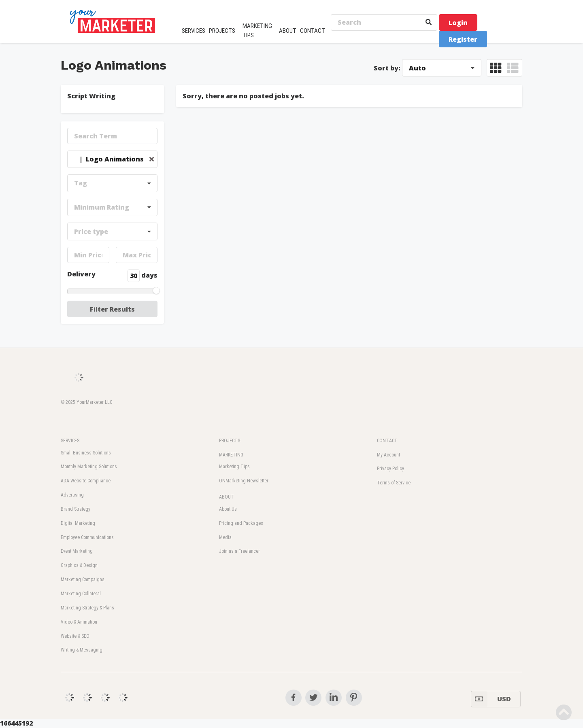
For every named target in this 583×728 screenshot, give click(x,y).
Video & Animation (79, 622)
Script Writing (91, 96)
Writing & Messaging (82, 650)
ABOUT (288, 31)
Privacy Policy (390, 469)
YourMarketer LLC (94, 402)
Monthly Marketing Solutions (89, 467)
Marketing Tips (234, 467)
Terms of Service (394, 483)
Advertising (72, 495)
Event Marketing (77, 551)
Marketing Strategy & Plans (87, 608)
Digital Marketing (78, 523)
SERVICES (194, 31)
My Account (388, 455)
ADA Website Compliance (86, 481)
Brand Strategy (76, 509)
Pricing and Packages (241, 523)
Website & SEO (75, 636)
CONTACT (313, 31)
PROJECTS (222, 31)
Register (463, 39)
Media (225, 537)
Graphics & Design (79, 565)
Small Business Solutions (86, 453)
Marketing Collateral (81, 594)
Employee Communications (87, 537)
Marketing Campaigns (83, 579)
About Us (228, 509)
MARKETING (231, 455)
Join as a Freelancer (239, 551)
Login (458, 23)
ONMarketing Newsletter (244, 481)
